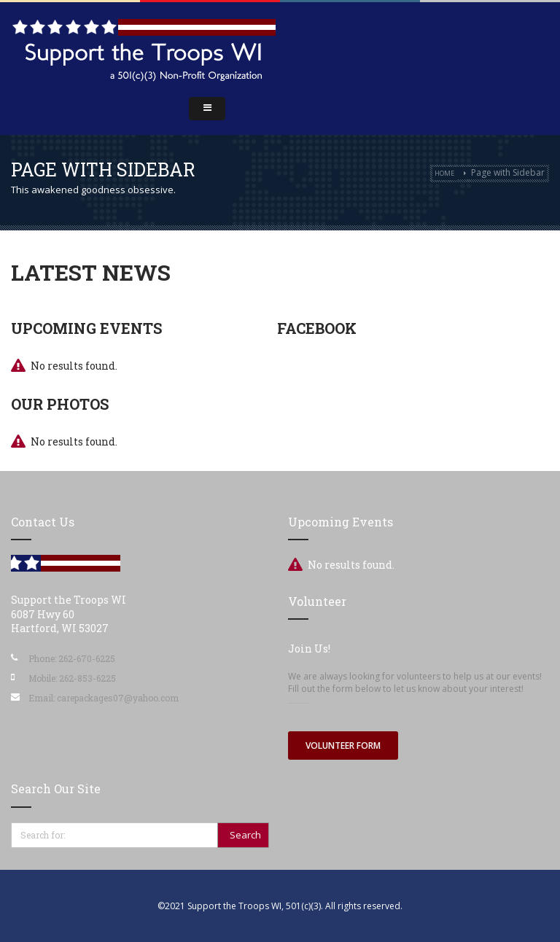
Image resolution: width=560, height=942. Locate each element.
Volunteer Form (343, 746)
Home (444, 173)
